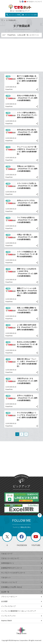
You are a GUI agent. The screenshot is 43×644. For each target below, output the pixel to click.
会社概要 (21, 601)
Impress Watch (21, 621)
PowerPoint (9, 89)
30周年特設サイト (21, 563)
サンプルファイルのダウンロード (21, 573)
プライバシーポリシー (21, 597)
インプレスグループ (21, 606)
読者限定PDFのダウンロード (21, 568)
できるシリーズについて (21, 558)
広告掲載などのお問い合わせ (21, 587)
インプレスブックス (21, 616)
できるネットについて (34, 2)
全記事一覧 (21, 592)
